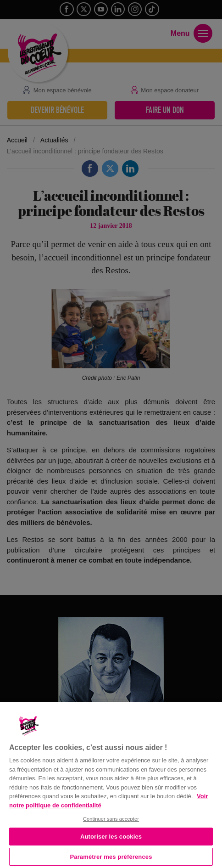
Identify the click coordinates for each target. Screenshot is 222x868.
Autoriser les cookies (111, 837)
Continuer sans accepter (111, 819)
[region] (111, 784)
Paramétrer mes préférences (111, 857)
